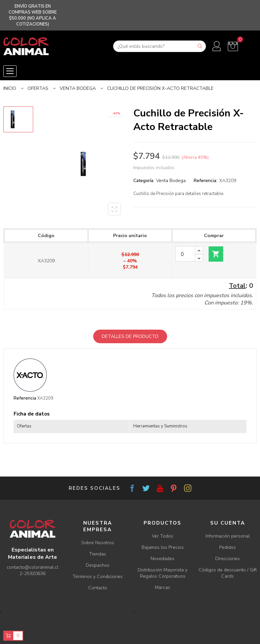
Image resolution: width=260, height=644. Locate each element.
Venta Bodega (171, 181)
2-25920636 (32, 574)
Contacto (98, 588)
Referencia (25, 398)
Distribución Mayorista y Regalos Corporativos (162, 573)
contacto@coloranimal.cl (32, 567)
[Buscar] (160, 46)
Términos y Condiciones (98, 577)
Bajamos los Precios (163, 547)
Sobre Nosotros (98, 543)
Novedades (162, 559)
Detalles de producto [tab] (130, 336)
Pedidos (227, 547)
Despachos (98, 565)
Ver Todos (162, 536)
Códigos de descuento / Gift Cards (228, 573)
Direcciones (227, 559)
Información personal (228, 536)
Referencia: (205, 181)
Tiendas (98, 554)
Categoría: (144, 181)
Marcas (162, 587)
